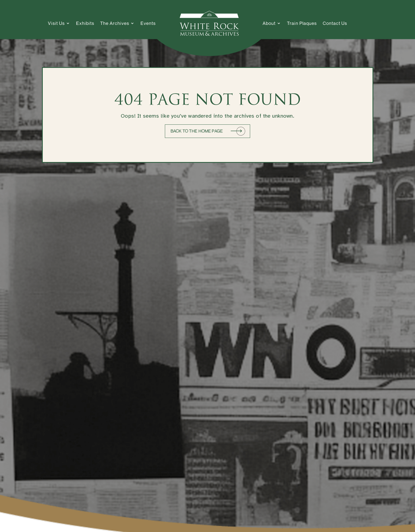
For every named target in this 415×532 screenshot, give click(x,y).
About (269, 23)
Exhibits (85, 23)
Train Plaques (302, 23)
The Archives (115, 23)
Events (148, 23)
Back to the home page (197, 131)
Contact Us (335, 23)
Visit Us (56, 23)
